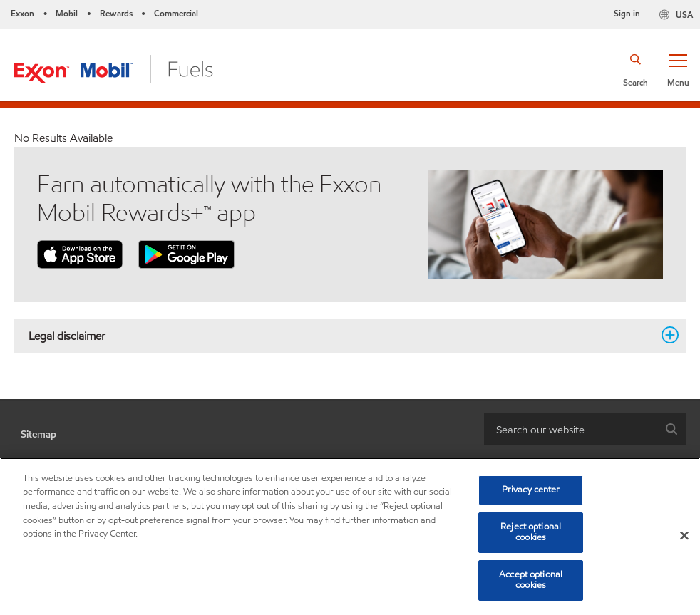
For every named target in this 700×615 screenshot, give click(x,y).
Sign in (627, 13)
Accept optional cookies (531, 580)
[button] (678, 69)
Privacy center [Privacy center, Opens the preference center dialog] (531, 490)
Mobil (67, 13)
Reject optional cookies (531, 532)
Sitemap (38, 434)
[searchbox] (571, 429)
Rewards (116, 13)
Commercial (176, 13)
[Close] (684, 536)
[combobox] (585, 429)
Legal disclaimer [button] (341, 336)
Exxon (22, 13)
